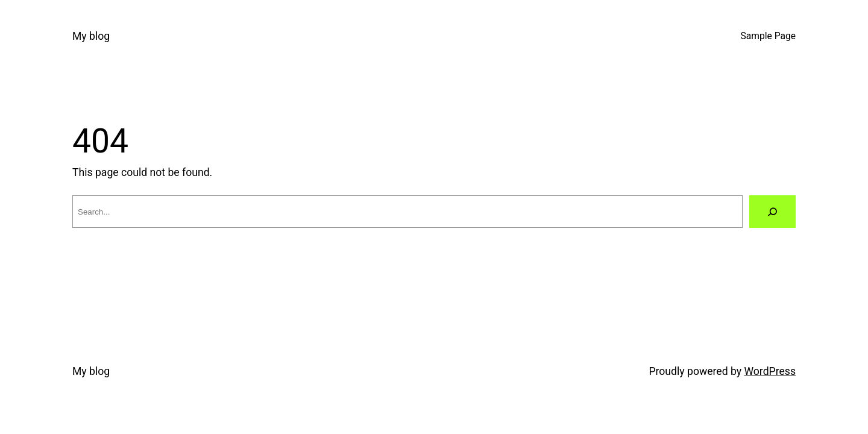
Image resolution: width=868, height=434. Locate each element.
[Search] (772, 212)
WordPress (770, 371)
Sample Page (768, 36)
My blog (91, 36)
